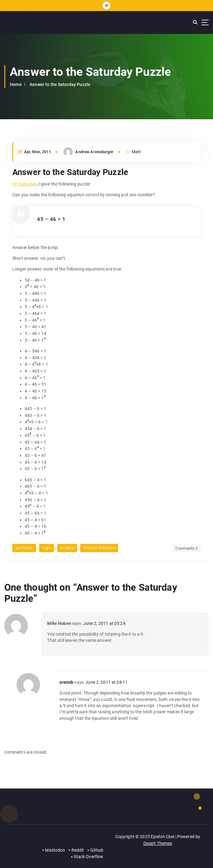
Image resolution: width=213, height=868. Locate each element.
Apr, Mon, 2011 (35, 152)
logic (47, 548)
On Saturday (25, 184)
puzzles (67, 548)
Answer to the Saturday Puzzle (60, 84)
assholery (24, 548)
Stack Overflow (88, 857)
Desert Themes (158, 843)
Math (136, 152)
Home (16, 84)
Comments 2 (186, 548)
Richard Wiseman (99, 548)
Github (97, 850)
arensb (66, 682)
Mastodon (55, 850)
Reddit (78, 850)
